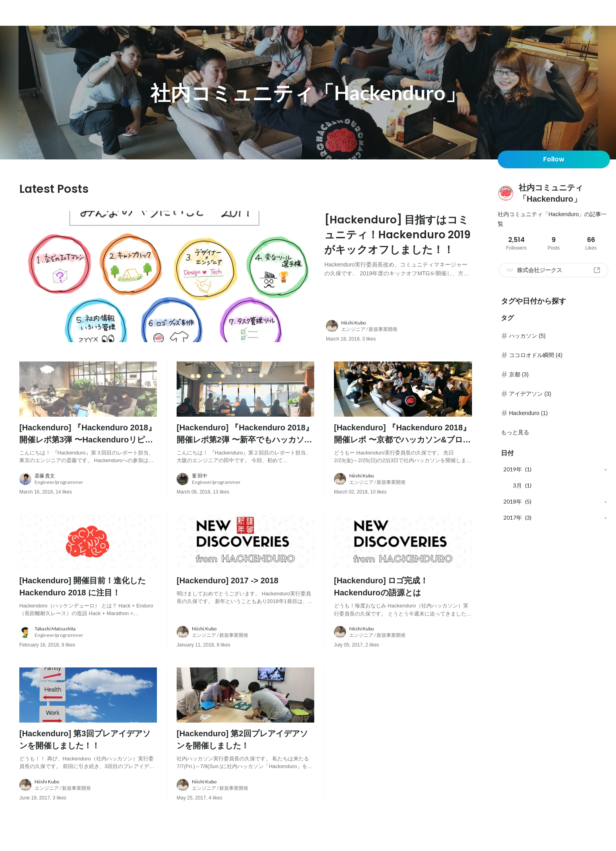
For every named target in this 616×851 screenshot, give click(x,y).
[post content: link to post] (398, 252)
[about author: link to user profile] (404, 329)
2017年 (513, 517)
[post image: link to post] (169, 278)
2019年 (513, 469)
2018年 (513, 501)
